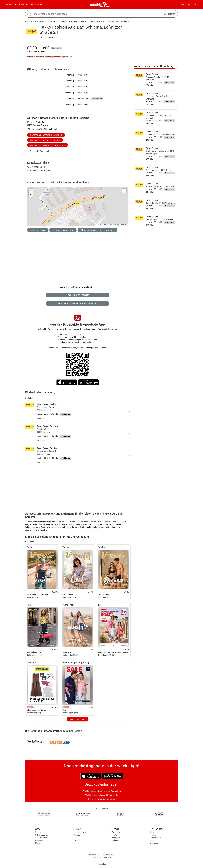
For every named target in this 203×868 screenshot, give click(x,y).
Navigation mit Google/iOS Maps (98, 230)
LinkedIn (115, 840)
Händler (24, 5)
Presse (153, 835)
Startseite (39, 832)
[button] (124, 191)
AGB (152, 840)
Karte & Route (58, 183)
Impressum (155, 843)
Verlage (77, 835)
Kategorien (37, 5)
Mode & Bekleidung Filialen (43, 21)
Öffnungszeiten (42, 835)
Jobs (152, 832)
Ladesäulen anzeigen (63, 230)
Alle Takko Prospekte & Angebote (45, 140)
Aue (27, 21)
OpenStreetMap (114, 225)
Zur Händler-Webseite (77, 295)
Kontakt (77, 840)
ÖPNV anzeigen (38, 230)
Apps (195, 5)
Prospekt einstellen (82, 832)
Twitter (115, 835)
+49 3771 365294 (36, 167)
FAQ (75, 838)
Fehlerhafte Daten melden (40, 151)
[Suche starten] (29, 14)
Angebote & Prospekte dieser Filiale (46, 135)
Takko (42, 37)
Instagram (116, 838)
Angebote (39, 840)
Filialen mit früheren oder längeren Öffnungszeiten (49, 57)
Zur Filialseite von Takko (39, 171)
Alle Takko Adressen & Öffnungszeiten (48, 145)
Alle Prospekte (78, 719)
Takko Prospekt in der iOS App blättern (102, 795)
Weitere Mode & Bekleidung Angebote (77, 304)
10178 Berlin (168, 14)
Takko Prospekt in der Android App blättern (102, 791)
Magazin (185, 5)
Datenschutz (155, 838)
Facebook (116, 832)
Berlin (108, 6)
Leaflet (103, 225)
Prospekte (11, 5)
